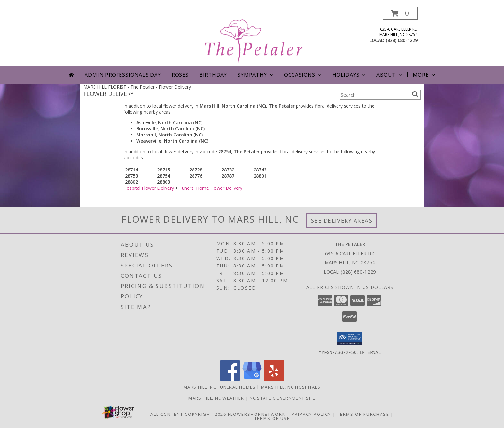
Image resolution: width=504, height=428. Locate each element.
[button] (400, 13)
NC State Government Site (283, 398)
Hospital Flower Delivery (149, 188)
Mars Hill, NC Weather (216, 398)
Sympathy (256, 75)
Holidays (350, 75)
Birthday (213, 75)
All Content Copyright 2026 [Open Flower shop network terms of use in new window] (188, 414)
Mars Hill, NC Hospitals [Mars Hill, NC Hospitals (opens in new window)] (291, 387)
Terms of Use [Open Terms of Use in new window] (272, 418)
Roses (180, 75)
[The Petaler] (253, 36)
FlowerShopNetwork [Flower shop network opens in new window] (257, 414)
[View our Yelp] (274, 379)
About (390, 75)
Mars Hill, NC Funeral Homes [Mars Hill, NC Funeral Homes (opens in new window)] (220, 387)
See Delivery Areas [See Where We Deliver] (342, 220)
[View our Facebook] (230, 379)
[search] (415, 94)
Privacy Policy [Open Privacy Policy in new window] (311, 414)
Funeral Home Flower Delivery (211, 188)
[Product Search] (374, 95)
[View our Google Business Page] (252, 379)
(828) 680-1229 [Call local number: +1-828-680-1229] (402, 40)
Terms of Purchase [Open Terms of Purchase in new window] (363, 414)
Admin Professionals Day (123, 75)
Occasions (304, 75)
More (424, 75)
